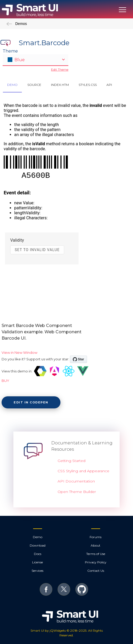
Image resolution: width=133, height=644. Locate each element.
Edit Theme (60, 69)
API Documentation (76, 481)
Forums (96, 537)
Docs (38, 554)
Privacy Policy (96, 562)
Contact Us (96, 571)
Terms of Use (96, 554)
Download (38, 545)
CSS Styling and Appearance (83, 471)
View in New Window (19, 352)
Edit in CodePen (31, 402)
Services (37, 571)
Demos (17, 24)
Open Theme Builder (77, 492)
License (37, 562)
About (96, 545)
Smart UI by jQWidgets (48, 630)
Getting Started (71, 461)
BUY (5, 381)
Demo (38, 537)
